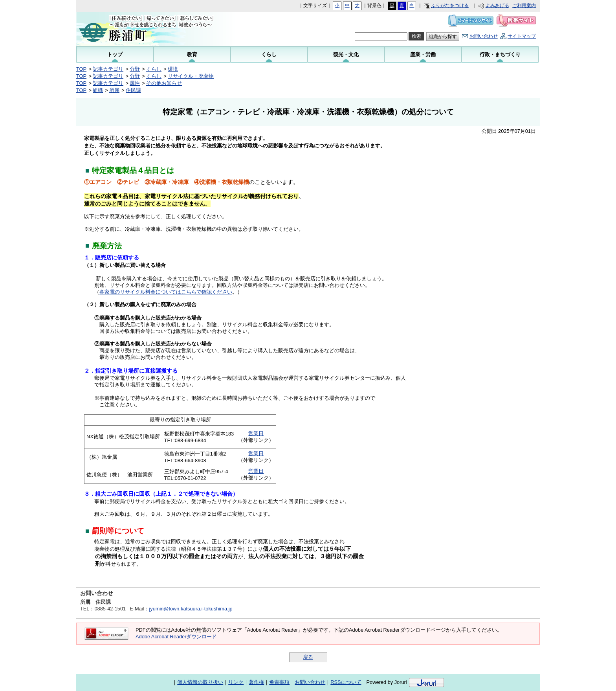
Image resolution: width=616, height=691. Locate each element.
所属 (114, 90)
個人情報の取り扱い (200, 682)
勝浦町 (155, 29)
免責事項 (279, 682)
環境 (173, 69)
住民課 (133, 90)
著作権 (256, 682)
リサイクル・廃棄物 (191, 76)
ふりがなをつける (450, 6)
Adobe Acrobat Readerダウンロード (176, 637)
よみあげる (497, 6)
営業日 (256, 433)
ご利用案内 (524, 6)
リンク (236, 682)
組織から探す (443, 37)
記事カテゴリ (108, 69)
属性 (135, 83)
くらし (154, 69)
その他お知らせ (164, 83)
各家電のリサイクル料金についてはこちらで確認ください (166, 292)
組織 (98, 90)
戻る (308, 657)
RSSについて (346, 682)
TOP (81, 69)
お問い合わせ (484, 36)
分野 (135, 69)
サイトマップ (522, 36)
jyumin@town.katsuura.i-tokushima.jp (191, 609)
